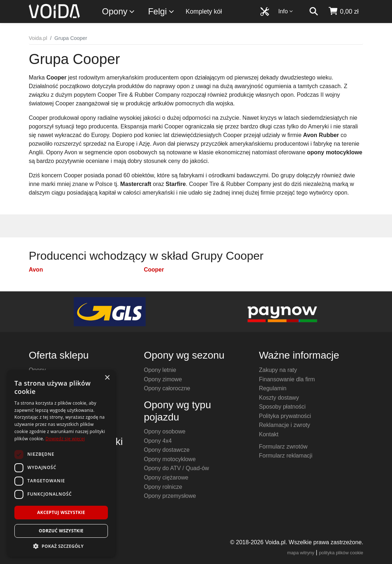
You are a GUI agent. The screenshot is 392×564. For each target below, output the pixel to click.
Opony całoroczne (167, 388)
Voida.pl (38, 38)
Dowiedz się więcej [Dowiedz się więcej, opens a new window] (65, 439)
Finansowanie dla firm (287, 379)
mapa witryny (301, 553)
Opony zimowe (163, 379)
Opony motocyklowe (170, 459)
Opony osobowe (165, 431)
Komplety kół (204, 12)
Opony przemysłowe (170, 496)
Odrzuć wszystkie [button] (61, 531)
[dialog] (61, 463)
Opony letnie (160, 370)
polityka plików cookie (341, 553)
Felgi (161, 12)
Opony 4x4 (158, 441)
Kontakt (269, 434)
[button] (61, 546)
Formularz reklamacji (286, 456)
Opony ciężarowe (166, 477)
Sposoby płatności (282, 407)
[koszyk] (343, 12)
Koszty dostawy (279, 398)
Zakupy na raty (278, 370)
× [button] (107, 378)
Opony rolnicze (163, 487)
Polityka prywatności (285, 416)
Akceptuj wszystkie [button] (61, 512)
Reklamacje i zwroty (284, 425)
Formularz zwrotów (283, 447)
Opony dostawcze (167, 450)
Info (286, 11)
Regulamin (273, 388)
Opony (119, 12)
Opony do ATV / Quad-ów (176, 468)
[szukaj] (314, 12)
